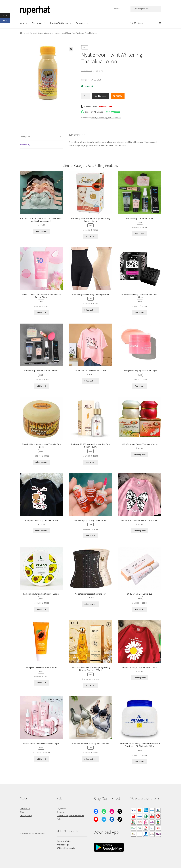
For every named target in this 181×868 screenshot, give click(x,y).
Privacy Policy (26, 815)
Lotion (57, 33)
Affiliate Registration (66, 848)
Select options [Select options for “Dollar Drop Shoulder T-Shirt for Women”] (140, 531)
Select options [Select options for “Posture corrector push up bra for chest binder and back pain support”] (41, 231)
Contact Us (25, 809)
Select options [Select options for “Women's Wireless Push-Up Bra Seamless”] (90, 759)
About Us (24, 812)
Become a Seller (64, 841)
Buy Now (118, 96)
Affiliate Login (63, 845)
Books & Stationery (59, 23)
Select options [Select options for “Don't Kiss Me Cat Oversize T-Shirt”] (90, 381)
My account (118, 8)
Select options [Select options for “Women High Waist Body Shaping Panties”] (90, 310)
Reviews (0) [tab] (25, 144)
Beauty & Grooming (45, 33)
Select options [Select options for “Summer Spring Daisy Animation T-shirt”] (140, 678)
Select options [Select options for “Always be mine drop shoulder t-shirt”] (41, 531)
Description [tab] (25, 137)
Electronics (37, 23)
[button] (71, 49)
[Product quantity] (86, 96)
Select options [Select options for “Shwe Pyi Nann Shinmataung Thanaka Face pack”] (41, 462)
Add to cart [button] (90, 236)
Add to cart (100, 96)
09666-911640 (105, 106)
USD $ (6, 16)
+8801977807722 (113, 112)
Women (33, 33)
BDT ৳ (6, 21)
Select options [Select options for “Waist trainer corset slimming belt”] (90, 604)
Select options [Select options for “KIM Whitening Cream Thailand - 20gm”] (140, 454)
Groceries (80, 23)
